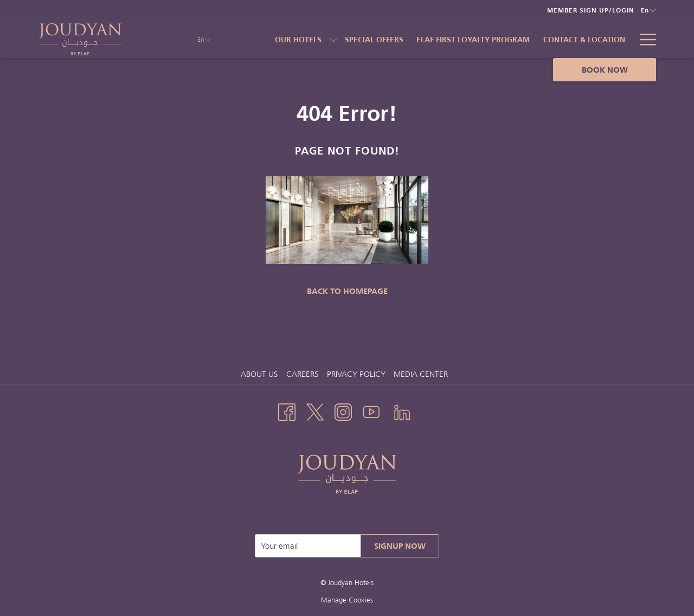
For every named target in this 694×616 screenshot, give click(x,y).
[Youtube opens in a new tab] (371, 411)
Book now (605, 70)
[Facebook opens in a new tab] (287, 411)
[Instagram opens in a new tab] (343, 411)
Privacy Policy (356, 374)
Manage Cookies (347, 600)
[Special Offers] (374, 39)
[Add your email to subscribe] (308, 546)
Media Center (421, 374)
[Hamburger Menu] (644, 39)
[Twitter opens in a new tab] (315, 411)
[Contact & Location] (584, 39)
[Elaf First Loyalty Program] (473, 39)
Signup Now (400, 546)
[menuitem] (261, 374)
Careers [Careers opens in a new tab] (304, 374)
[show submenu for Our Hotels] (333, 39)
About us (259, 374)
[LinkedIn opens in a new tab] (402, 411)
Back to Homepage (347, 291)
